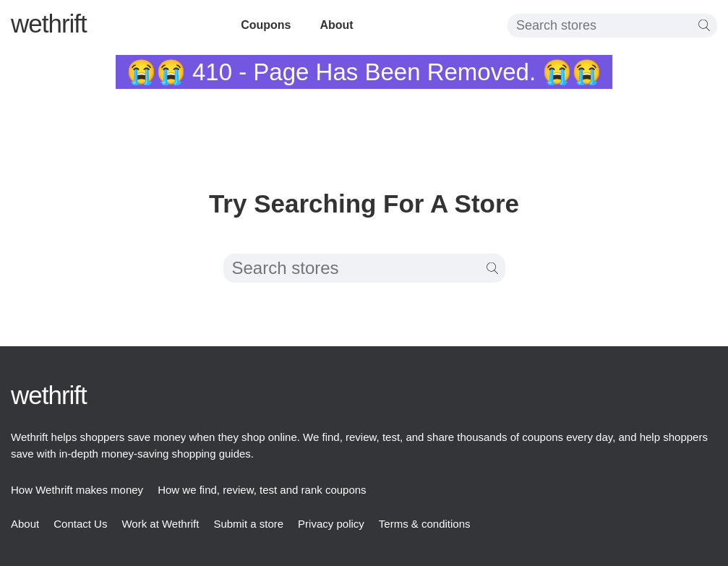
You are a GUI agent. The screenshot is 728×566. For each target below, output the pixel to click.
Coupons (266, 25)
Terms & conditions (425, 524)
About (336, 25)
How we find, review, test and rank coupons (262, 490)
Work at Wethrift (160, 524)
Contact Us (80, 524)
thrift (49, 23)
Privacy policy (331, 524)
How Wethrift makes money (77, 490)
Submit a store (248, 524)
